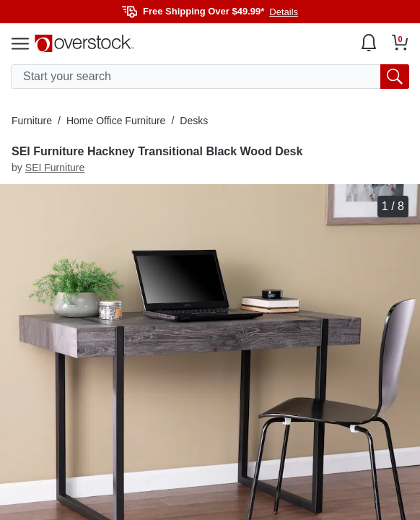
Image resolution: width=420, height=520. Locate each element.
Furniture (32, 121)
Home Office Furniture (116, 121)
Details (284, 12)
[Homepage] (84, 43)
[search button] (395, 77)
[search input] (210, 77)
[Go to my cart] (400, 43)
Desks (194, 121)
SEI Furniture (55, 168)
